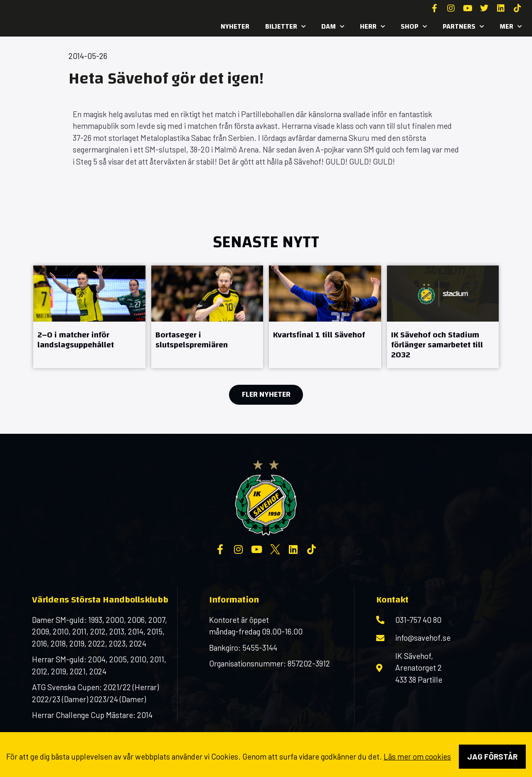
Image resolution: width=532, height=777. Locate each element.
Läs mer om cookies (417, 756)
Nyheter (235, 26)
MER (511, 27)
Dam (333, 27)
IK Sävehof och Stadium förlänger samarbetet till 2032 (437, 345)
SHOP (414, 27)
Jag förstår (492, 756)
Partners (463, 27)
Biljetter (285, 27)
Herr (372, 27)
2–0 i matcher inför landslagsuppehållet (76, 340)
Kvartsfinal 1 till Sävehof (319, 335)
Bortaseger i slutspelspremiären (192, 340)
